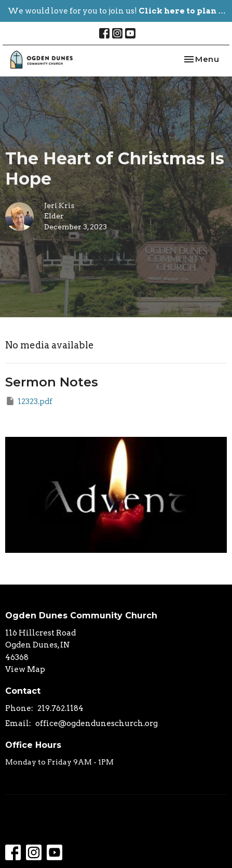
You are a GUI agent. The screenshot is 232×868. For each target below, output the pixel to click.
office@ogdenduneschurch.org (97, 723)
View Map (25, 669)
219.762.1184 (60, 708)
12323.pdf (29, 401)
